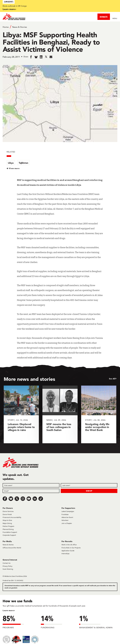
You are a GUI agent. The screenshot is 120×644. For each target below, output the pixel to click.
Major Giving (7, 523)
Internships (65, 554)
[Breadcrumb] (60, 27)
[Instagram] (23, 499)
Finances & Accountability (12, 517)
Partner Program (8, 526)
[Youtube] (29, 499)
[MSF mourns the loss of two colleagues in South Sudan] (60, 414)
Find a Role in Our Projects (71, 548)
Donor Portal (7, 514)
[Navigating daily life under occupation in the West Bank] (99, 414)
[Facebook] (5, 499)
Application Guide (68, 551)
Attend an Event (67, 517)
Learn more (9, 9)
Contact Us (6, 563)
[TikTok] (41, 499)
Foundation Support (10, 532)
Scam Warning (8, 569)
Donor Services (8, 511)
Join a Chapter (67, 523)
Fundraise (65, 514)
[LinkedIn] (35, 499)
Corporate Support (9, 535)
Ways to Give (7, 520)
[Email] (31, 491)
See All (112, 379)
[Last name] (89, 485)
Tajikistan (23, 163)
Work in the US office (69, 545)
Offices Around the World (12, 548)
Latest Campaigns (68, 511)
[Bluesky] (11, 499)
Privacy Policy (7, 566)
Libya (11, 163)
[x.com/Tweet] (17, 499)
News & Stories (20, 27)
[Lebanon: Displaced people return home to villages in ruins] (21, 414)
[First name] (31, 485)
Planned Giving (8, 529)
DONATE (104, 17)
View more (14, 168)
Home (6, 27)
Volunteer (65, 520)
